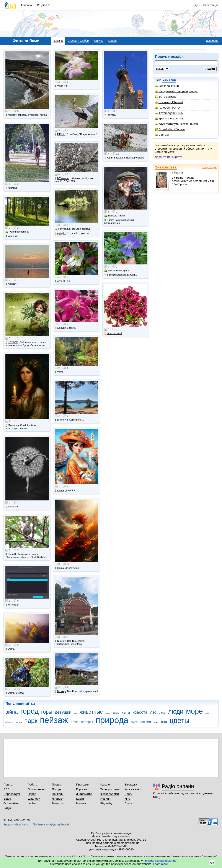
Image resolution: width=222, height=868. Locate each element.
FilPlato (60, 134)
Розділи (42, 5)
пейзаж (54, 720)
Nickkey (11, 115)
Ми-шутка (12, 425)
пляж (74, 722)
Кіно (127, 799)
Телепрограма (110, 789)
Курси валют (133, 789)
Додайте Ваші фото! (168, 157)
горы (47, 712)
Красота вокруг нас (170, 118)
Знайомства (166, 167)
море (194, 711)
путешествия (141, 722)
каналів (169, 80)
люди (176, 711)
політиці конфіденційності (161, 861)
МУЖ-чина (62, 178)
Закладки (131, 785)
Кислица (11, 188)
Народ (32, 794)
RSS (7, 789)
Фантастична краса (117, 271)
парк (31, 721)
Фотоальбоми (110, 794)
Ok (212, 863)
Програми (83, 785)
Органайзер (11, 803)
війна (12, 712)
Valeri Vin (12, 236)
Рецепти (57, 803)
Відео (7, 799)
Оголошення (36, 789)
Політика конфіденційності (51, 824)
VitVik (59, 372)
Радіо (7, 808)
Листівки (58, 799)
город (30, 711)
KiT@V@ (12, 342)
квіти (126, 712)
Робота (33, 785)
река (156, 722)
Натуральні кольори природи (176, 91)
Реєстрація (211, 5)
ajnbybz (60, 233)
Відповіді (106, 803)
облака (9, 722)
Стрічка (99, 41)
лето (162, 713)
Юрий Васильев (115, 158)
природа (112, 720)
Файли (32, 803)
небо (207, 713)
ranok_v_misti (113, 333)
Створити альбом (78, 41)
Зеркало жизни (167, 86)
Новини (105, 799)
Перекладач (12, 794)
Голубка (110, 115)
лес (153, 712)
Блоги (128, 794)
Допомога (212, 41)
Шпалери (34, 799)
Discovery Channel (169, 102)
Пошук (56, 785)
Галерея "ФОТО (167, 108)
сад (164, 722)
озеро (19, 722)
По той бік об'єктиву (170, 129)
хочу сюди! (209, 167)
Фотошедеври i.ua (169, 113)
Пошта (8, 785)
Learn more (161, 864)
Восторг (162, 135)
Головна (27, 5)
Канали (113, 41)
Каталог (106, 785)
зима (116, 713)
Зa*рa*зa (12, 507)
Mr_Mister (12, 605)
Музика (81, 803)
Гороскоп (82, 789)
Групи (128, 803)
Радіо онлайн (178, 786)
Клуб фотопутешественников (176, 124)
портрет (87, 722)
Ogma (10, 649)
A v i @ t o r (62, 281)
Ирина (177, 172)
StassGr (11, 554)
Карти (80, 799)
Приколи (58, 794)
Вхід (196, 5)
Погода (57, 789)
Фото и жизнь (166, 97)
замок (108, 713)
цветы (180, 720)
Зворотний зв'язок (16, 824)
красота (140, 712)
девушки (63, 712)
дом (76, 713)
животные (91, 712)
